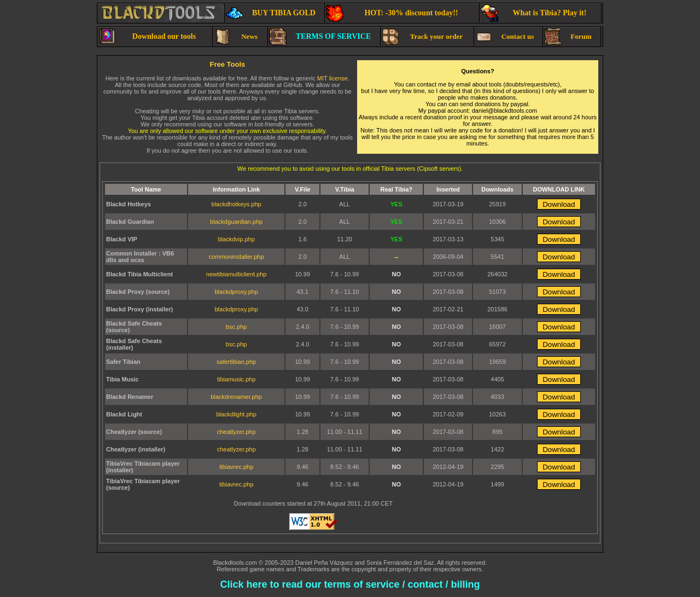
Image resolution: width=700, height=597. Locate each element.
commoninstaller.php (237, 257)
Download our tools (147, 37)
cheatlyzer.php (237, 432)
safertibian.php (236, 362)
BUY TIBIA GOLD (271, 13)
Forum (568, 37)
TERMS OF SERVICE (320, 37)
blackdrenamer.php (236, 397)
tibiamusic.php (236, 379)
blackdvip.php (236, 239)
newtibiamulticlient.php (237, 274)
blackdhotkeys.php (237, 204)
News (236, 37)
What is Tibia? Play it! (533, 13)
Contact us (504, 37)
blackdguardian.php (236, 222)
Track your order (422, 37)
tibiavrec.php (236, 467)
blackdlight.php (236, 414)
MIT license (332, 78)
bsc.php (237, 327)
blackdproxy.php (236, 292)
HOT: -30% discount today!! (392, 13)
